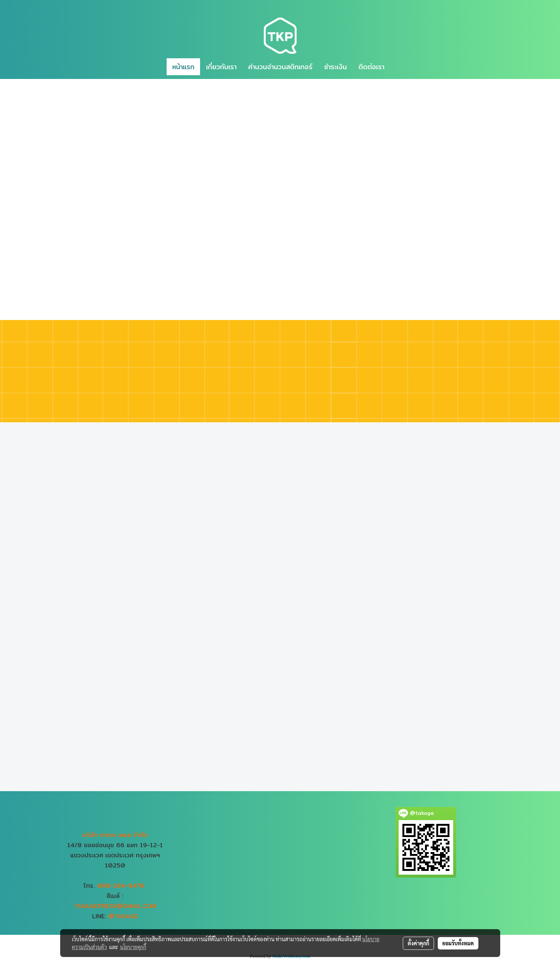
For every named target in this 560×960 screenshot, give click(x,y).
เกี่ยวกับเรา (221, 67)
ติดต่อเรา (371, 67)
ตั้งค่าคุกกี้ (418, 943)
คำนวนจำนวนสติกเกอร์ (280, 67)
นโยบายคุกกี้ (133, 947)
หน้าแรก (183, 67)
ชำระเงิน (335, 67)
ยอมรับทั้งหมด (458, 943)
